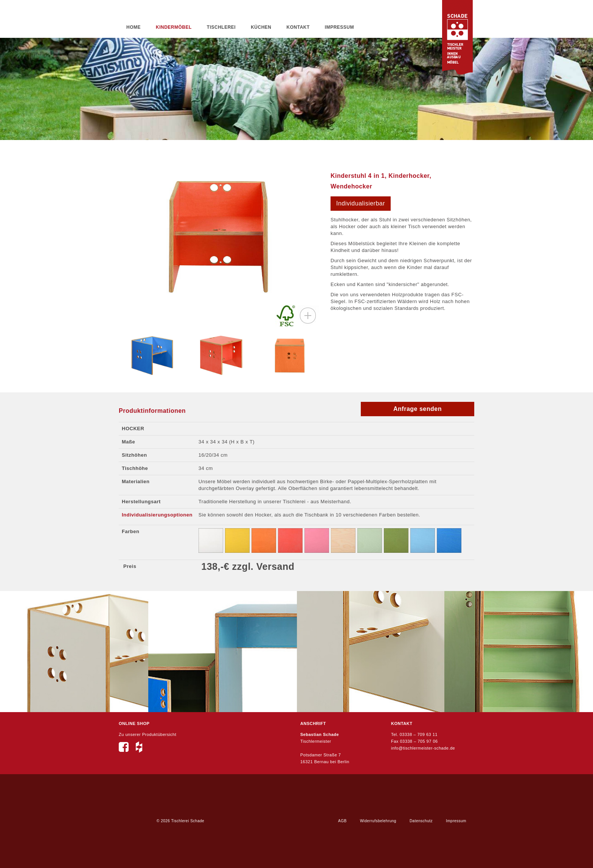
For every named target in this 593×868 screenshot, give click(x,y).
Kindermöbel (174, 27)
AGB (342, 821)
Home (134, 27)
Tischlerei (221, 27)
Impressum (339, 27)
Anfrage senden (418, 409)
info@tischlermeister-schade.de (423, 748)
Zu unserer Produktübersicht (147, 734)
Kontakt (298, 27)
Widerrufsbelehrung (378, 821)
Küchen (261, 27)
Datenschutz (421, 821)
